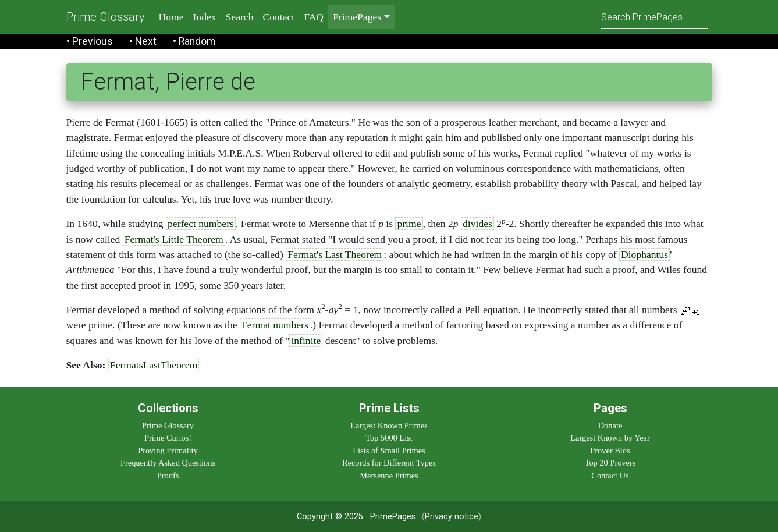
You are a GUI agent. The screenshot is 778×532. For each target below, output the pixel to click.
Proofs (168, 476)
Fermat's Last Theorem (335, 254)
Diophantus (644, 254)
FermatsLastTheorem (154, 365)
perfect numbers (201, 224)
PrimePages (393, 517)
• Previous (90, 41)
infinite (306, 341)
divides (477, 224)
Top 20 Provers (610, 463)
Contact (278, 17)
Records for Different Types (389, 463)
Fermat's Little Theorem (174, 239)
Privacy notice (452, 517)
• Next (143, 41)
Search (240, 17)
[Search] (654, 17)
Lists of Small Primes (389, 451)
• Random (194, 41)
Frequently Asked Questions (168, 463)
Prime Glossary (106, 17)
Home (171, 17)
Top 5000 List (389, 438)
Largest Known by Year (610, 438)
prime (409, 224)
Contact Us (610, 476)
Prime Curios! (168, 438)
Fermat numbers (275, 325)
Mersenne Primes (389, 476)
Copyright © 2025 (330, 517)
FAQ (314, 17)
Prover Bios (610, 451)
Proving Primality (168, 451)
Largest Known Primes (389, 425)
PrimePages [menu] (357, 17)
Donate (610, 425)
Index (205, 17)
